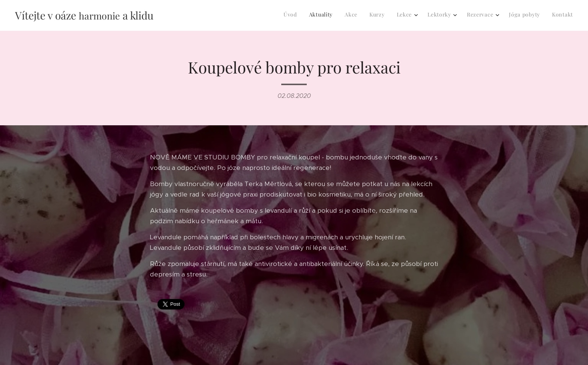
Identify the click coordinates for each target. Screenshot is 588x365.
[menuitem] (468, 15)
